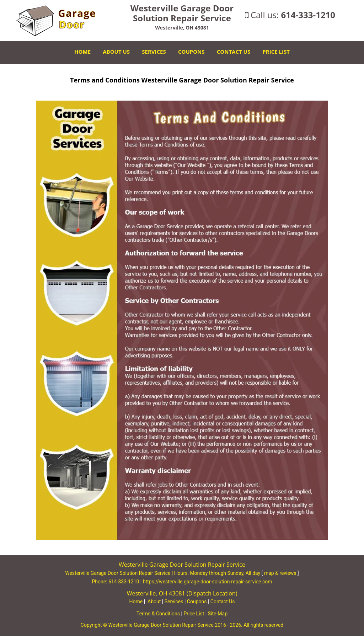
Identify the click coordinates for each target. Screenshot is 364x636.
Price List (276, 52)
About (154, 602)
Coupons (191, 52)
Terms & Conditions (158, 614)
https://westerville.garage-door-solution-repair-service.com (208, 582)
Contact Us (234, 52)
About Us (116, 52)
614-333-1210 (308, 15)
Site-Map (218, 614)
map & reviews (281, 573)
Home (82, 52)
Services (154, 52)
